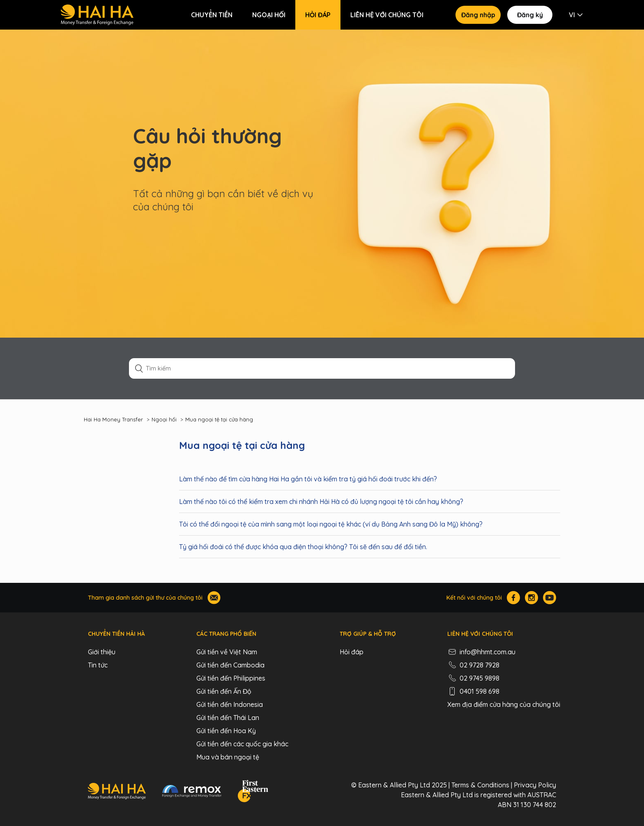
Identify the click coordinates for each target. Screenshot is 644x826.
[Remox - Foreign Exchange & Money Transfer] (192, 792)
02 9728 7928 (473, 665)
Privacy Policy (535, 785)
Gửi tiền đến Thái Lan (228, 718)
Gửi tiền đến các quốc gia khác (242, 744)
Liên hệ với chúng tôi (387, 15)
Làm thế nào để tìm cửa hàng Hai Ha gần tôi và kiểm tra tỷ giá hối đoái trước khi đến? (308, 479)
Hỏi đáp (318, 15)
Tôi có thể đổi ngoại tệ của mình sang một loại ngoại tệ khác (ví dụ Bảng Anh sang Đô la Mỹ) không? (331, 524)
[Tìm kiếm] (322, 368)
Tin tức (98, 665)
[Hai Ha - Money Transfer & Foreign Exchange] (117, 792)
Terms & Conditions (480, 785)
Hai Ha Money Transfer (113, 419)
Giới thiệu (102, 652)
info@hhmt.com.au (481, 652)
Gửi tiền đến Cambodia (230, 665)
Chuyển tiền (212, 15)
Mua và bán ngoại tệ (228, 757)
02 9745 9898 (473, 678)
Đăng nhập (478, 15)
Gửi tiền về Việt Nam (227, 652)
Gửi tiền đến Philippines (231, 678)
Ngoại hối (269, 15)
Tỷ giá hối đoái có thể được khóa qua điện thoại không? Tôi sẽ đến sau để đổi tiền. (303, 547)
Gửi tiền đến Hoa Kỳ (226, 731)
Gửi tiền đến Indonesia (230, 704)
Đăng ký (530, 15)
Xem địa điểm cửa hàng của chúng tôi (504, 704)
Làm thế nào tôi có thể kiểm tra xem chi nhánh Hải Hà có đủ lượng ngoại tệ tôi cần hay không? (321, 502)
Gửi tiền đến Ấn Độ (224, 691)
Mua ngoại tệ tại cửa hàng (219, 419)
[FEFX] (253, 792)
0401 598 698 (473, 691)
